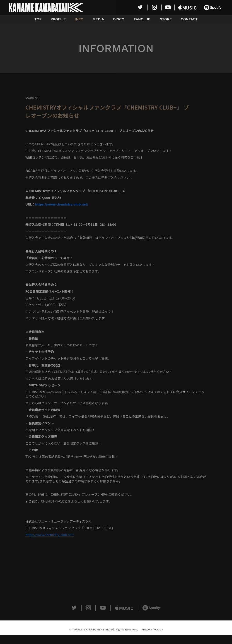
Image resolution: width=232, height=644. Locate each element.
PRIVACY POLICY (152, 630)
